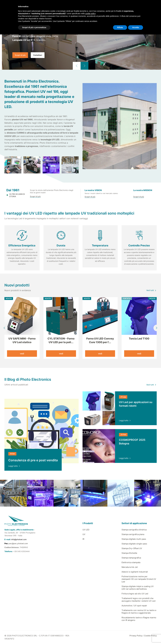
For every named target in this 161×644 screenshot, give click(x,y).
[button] (77, 66)
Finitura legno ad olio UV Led (135, 594)
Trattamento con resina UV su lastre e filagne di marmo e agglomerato (139, 612)
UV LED (86, 530)
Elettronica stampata (131, 562)
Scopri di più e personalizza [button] (34, 27)
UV (84, 534)
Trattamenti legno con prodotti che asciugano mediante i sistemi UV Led (138, 600)
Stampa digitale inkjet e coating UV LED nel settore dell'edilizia (138, 588)
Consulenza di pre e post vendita (33, 460)
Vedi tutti (151, 290)
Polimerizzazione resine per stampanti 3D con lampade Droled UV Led (139, 579)
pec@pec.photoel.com (18, 543)
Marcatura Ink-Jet (130, 567)
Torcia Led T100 (139, 339)
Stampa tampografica (131, 558)
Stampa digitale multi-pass (134, 539)
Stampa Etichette (129, 553)
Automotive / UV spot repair (134, 606)
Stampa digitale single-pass (134, 544)
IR (83, 539)
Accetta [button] (136, 27)
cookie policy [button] (90, 14)
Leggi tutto (14, 466)
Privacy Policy (136, 636)
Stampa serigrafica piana (133, 534)
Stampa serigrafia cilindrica (134, 530)
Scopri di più (20, 55)
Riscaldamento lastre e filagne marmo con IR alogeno (139, 619)
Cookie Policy (150, 636)
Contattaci (38, 55)
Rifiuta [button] (120, 27)
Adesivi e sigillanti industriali (135, 572)
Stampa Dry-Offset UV (132, 548)
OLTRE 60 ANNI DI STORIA (16, 195)
